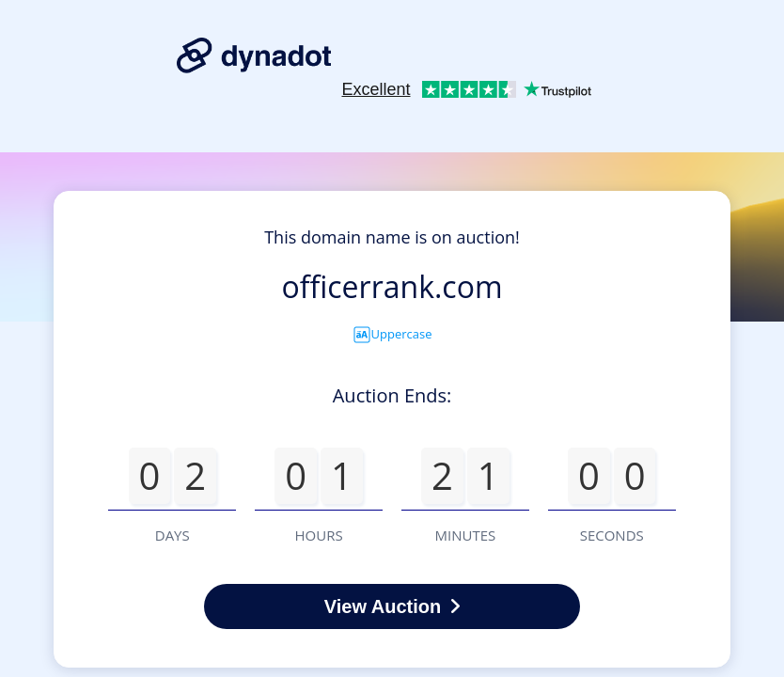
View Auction (392, 606)
